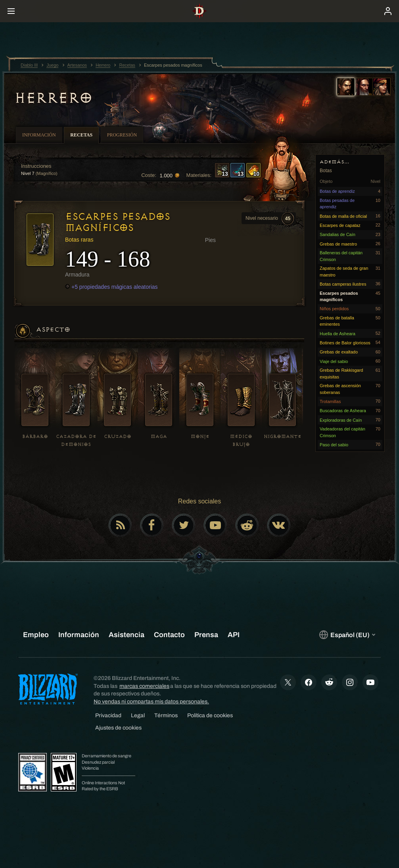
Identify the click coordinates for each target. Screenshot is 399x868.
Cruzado (118, 437)
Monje (200, 437)
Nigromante (283, 437)
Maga (159, 437)
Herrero (53, 98)
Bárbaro (35, 437)
